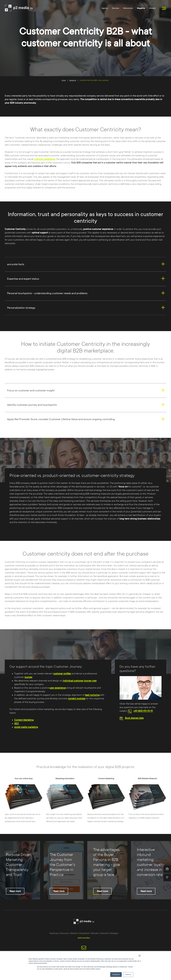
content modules (77, 699)
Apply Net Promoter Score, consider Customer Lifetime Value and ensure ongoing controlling (61, 419)
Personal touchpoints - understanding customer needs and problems (47, 293)
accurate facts (16, 264)
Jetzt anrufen (84, 938)
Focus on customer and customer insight (31, 390)
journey (28, 677)
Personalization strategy (21, 308)
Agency (105, 8)
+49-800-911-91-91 (143, 711)
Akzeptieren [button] (116, 975)
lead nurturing (92, 695)
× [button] (140, 956)
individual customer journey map (80, 681)
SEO (17, 724)
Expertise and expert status (23, 279)
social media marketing (26, 727)
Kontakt (152, 8)
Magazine (141, 8)
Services (116, 8)
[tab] (85, 264)
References (128, 8)
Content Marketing (24, 720)
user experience (58, 688)
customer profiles (62, 674)
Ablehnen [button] (128, 975)
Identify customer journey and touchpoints (32, 405)
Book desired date (134, 718)
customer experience (45, 159)
